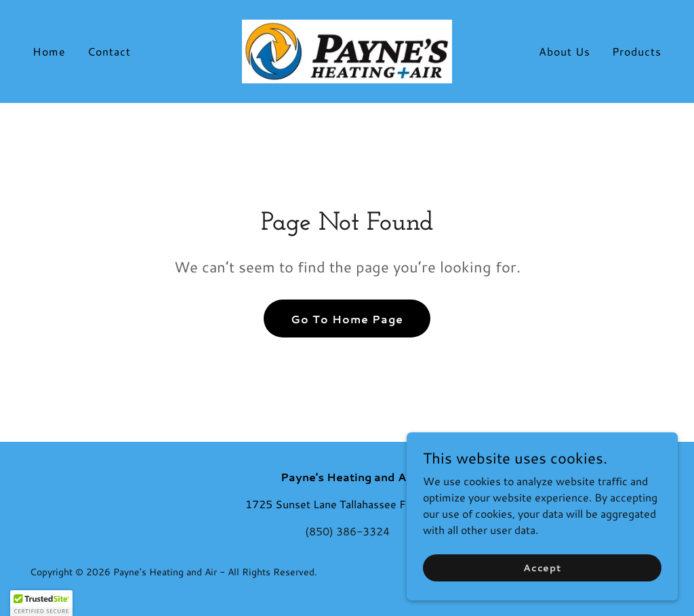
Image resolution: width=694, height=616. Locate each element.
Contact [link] (109, 51)
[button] (41, 603)
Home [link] (49, 51)
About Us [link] (565, 51)
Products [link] (637, 51)
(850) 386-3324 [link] (347, 531)
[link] (347, 50)
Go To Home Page (347, 319)
